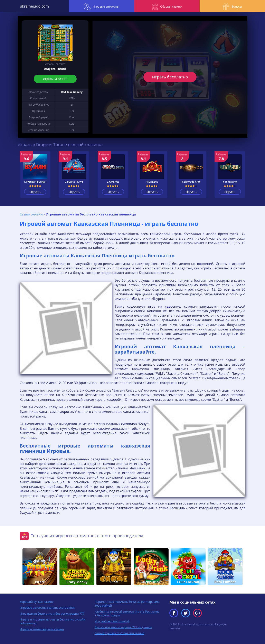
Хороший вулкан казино (37, 601)
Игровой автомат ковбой (112, 621)
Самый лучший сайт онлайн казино (120, 633)
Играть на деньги (55, 79)
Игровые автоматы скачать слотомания (48, 607)
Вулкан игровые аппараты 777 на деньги (123, 627)
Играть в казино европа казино (42, 629)
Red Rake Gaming (72, 92)
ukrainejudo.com (33, 6)
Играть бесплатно (170, 77)
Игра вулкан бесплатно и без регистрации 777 (52, 613)
